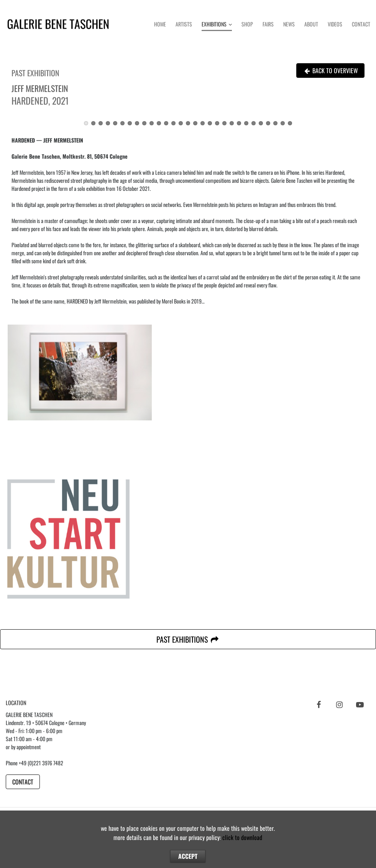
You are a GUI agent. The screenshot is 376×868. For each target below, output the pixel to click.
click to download (242, 837)
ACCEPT (188, 856)
